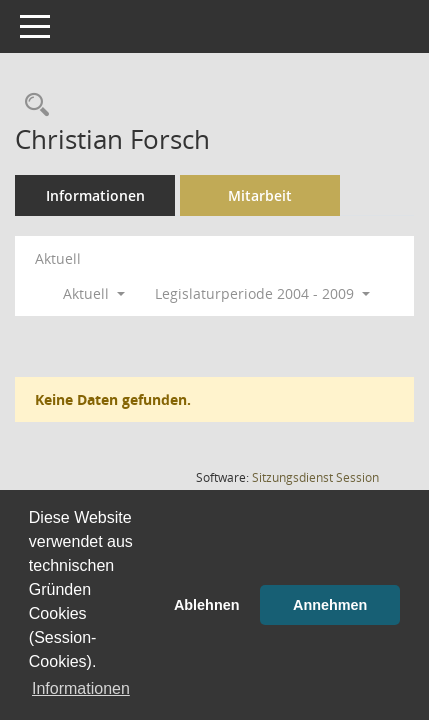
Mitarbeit (260, 195)
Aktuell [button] (94, 293)
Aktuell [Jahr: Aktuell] (58, 258)
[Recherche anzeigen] (32, 105)
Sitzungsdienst (315, 477)
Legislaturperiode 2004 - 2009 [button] (262, 293)
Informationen (95, 195)
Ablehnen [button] (207, 605)
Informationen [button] (81, 688)
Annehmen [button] (330, 605)
